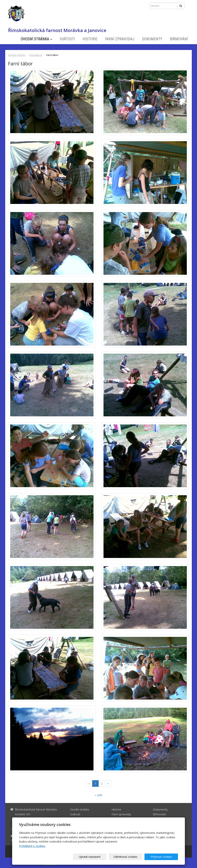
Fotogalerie (36, 55)
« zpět (99, 795)
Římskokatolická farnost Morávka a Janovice (57, 30)
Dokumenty (152, 39)
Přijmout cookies (163, 857)
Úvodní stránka (36, 39)
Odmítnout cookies (132, 857)
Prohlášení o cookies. (32, 846)
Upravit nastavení (100, 857)
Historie (90, 39)
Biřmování (179, 39)
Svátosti (67, 39)
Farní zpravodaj (120, 39)
